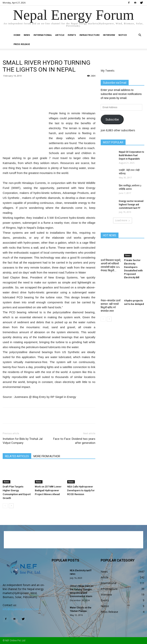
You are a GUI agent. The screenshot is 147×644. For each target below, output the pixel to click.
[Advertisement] (49, 101)
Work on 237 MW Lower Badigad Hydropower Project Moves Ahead (48, 490)
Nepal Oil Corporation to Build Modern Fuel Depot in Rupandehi (131, 155)
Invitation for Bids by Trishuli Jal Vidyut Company (23, 441)
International (43, 35)
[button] (140, 35)
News (27, 35)
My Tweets (108, 71)
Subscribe (112, 120)
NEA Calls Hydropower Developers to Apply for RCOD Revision (81, 490)
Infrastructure (89, 35)
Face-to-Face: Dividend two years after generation (74, 441)
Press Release (22, 44)
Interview (109, 35)
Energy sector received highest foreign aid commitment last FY (131, 205)
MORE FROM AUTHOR (47, 456)
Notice (123, 35)
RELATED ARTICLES (17, 456)
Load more (123, 220)
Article (60, 35)
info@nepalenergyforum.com (21, 609)
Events (72, 35)
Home (17, 35)
